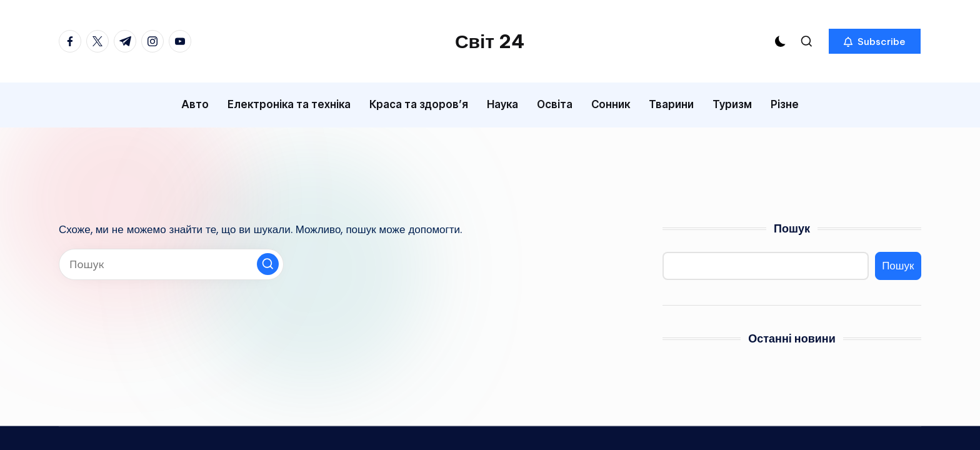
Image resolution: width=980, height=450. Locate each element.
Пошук (792, 228)
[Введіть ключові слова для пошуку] (171, 264)
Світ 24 (490, 41)
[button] (875, 41)
